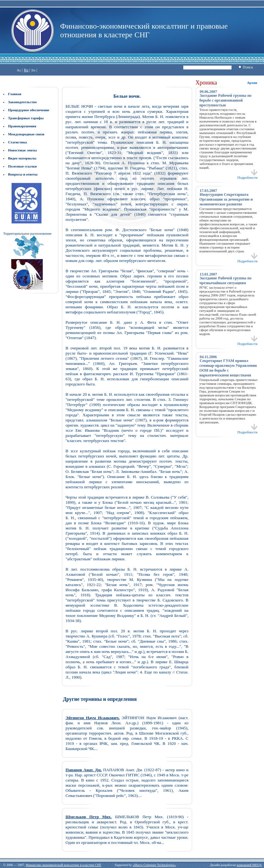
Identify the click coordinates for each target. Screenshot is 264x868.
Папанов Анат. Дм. (84, 770)
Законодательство (22, 102)
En (33, 70)
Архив (252, 83)
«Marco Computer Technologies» (154, 865)
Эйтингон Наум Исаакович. (93, 718)
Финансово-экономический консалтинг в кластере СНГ (64, 865)
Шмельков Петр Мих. (89, 817)
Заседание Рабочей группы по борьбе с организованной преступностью (225, 100)
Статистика (18, 142)
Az (19, 70)
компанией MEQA (249, 865)
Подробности (247, 176)
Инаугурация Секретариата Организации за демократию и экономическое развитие (226, 199)
